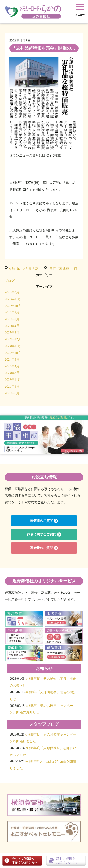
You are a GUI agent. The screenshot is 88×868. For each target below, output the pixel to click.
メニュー (80, 9)
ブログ (10, 281)
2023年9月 (12, 386)
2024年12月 (13, 339)
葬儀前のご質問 (44, 521)
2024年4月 (12, 366)
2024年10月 (13, 353)
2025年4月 (12, 326)
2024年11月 (13, 346)
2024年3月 (12, 373)
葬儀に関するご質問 (44, 534)
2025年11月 (13, 299)
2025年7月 (12, 319)
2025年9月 (12, 312)
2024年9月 (12, 360)
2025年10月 (13, 306)
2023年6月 (12, 393)
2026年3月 (12, 292)
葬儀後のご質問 (44, 548)
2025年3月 (12, 333)
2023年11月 (13, 380)
